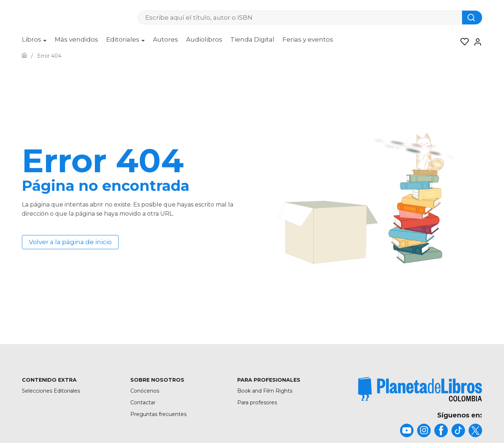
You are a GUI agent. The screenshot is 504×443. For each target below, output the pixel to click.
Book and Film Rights (265, 391)
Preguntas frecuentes (158, 414)
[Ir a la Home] (24, 56)
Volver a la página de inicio (70, 242)
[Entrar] (476, 42)
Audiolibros (204, 39)
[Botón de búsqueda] (472, 18)
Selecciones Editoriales (51, 391)
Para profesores (257, 402)
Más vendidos (76, 39)
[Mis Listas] (462, 42)
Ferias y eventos (308, 39)
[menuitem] (34, 42)
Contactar (143, 402)
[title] (420, 389)
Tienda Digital (252, 39)
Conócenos (145, 391)
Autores (166, 39)
